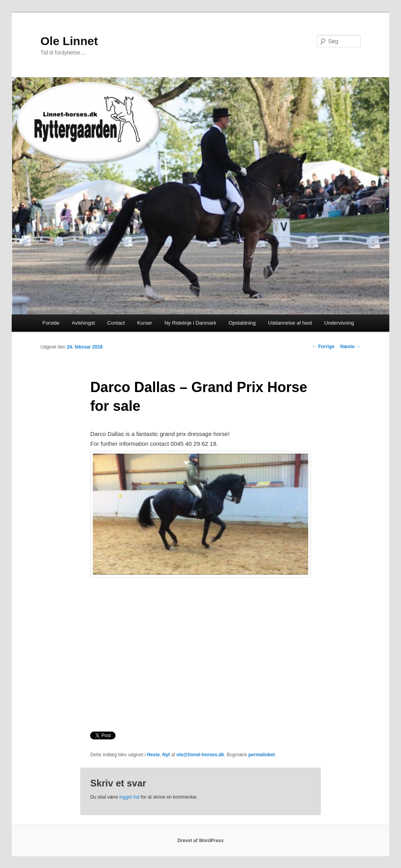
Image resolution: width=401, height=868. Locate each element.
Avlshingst (83, 323)
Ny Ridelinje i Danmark (190, 323)
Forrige (323, 347)
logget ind (129, 797)
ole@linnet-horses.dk (200, 755)
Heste (153, 755)
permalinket (261, 755)
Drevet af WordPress (200, 841)
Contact (116, 323)
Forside (51, 323)
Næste (350, 347)
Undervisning (339, 323)
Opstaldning (242, 323)
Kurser (145, 323)
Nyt (166, 755)
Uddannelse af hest (290, 323)
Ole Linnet (69, 41)
